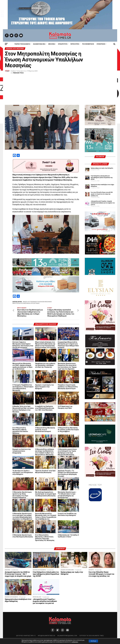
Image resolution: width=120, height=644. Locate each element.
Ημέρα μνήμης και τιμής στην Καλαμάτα (102, 168)
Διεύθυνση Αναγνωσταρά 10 (26, 639)
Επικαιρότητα (63, 44)
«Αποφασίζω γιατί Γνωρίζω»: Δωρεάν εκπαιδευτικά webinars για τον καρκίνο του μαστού (103, 203)
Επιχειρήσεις (101, 44)
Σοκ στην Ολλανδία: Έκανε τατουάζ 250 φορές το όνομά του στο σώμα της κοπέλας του (102, 194)
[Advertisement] (60, 91)
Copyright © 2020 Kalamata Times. (92, 639)
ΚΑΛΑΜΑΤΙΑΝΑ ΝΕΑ (39, 44)
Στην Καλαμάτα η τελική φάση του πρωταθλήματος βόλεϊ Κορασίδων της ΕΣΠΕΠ (102, 178)
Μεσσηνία (52, 44)
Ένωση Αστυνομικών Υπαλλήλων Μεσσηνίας (38, 302)
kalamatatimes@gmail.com (67, 639)
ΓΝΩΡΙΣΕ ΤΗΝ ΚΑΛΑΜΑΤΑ (22, 44)
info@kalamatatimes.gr (46, 639)
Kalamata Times (19, 73)
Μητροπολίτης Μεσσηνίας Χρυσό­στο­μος (26, 303)
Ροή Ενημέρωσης (88, 44)
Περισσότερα (75, 44)
